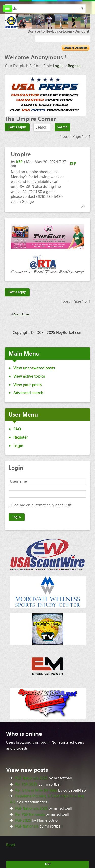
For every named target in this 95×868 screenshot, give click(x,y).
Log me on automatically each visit (42, 505)
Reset (11, 845)
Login (58, 66)
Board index (22, 314)
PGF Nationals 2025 (31, 778)
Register (75, 66)
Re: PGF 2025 (26, 784)
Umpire (21, 154)
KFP (19, 162)
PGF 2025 (23, 820)
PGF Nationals (27, 826)
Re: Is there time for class (36, 790)
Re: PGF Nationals (30, 814)
